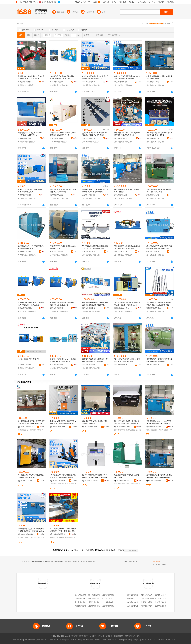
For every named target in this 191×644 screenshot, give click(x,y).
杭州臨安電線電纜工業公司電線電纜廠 (88, 606)
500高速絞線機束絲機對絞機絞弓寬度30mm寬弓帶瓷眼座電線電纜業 (95, 247)
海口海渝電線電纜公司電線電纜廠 (100, 595)
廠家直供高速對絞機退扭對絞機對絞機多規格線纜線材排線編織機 (95, 360)
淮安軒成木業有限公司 (149, 606)
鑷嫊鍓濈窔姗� (56, 537)
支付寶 (144, 640)
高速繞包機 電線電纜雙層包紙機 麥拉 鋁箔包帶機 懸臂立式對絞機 (63, 77)
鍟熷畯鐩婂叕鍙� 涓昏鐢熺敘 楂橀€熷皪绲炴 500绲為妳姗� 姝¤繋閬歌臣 (159, 476)
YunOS (120, 640)
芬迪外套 (130, 599)
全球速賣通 (54, 640)
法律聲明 (93, 636)
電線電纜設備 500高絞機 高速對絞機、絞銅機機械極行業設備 (30, 134)
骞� (42, 427)
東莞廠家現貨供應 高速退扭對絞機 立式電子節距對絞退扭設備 (63, 304)
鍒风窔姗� (131, 430)
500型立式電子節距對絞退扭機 (29, 359)
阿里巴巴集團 (18, 640)
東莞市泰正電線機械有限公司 (57, 82)
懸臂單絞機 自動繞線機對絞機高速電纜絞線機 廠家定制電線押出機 (31, 77)
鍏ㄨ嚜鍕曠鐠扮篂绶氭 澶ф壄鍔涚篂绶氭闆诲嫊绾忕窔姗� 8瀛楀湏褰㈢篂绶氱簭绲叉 (31, 422)
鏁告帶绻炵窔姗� (134, 484)
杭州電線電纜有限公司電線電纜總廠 (87, 599)
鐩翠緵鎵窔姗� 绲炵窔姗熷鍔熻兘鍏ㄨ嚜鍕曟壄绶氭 (95, 422)
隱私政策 (109, 636)
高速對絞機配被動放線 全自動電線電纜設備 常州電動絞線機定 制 (95, 77)
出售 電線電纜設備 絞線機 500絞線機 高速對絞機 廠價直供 (159, 77)
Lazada (175, 640)
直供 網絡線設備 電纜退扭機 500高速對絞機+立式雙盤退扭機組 (127, 360)
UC (139, 640)
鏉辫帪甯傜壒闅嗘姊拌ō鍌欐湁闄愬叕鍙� (92, 480)
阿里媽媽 (98, 640)
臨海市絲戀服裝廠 (147, 599)
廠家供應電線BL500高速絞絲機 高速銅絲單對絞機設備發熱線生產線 (159, 247)
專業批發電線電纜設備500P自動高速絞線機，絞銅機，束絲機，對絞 (127, 304)
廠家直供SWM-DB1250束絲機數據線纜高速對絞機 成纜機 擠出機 (127, 134)
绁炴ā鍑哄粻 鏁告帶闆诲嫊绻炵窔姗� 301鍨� (127, 476)
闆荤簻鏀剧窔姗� (57, 484)
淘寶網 (62, 640)
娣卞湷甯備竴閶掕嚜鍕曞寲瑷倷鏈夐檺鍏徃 (124, 427)
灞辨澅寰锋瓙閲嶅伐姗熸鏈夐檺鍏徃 (28, 427)
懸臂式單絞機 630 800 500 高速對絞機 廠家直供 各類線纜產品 (63, 191)
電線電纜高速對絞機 (136, 561)
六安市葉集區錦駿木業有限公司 (152, 595)
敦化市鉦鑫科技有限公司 (164, 606)
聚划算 (74, 640)
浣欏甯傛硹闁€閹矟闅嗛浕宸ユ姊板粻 (60, 534)
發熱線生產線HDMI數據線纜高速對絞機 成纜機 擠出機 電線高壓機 (95, 191)
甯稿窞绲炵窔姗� (36, 537)
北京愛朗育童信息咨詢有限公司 (166, 602)
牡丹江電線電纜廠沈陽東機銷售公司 (87, 595)
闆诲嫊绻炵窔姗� (37, 430)
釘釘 (154, 640)
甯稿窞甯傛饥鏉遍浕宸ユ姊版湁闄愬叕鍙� (60, 480)
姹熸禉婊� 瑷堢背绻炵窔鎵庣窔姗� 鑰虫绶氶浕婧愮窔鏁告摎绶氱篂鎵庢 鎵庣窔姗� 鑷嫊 (63, 422)
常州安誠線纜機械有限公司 (25, 82)
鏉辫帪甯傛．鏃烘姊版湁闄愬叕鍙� (28, 480)
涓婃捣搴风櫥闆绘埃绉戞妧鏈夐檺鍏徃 (124, 480)
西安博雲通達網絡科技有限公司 (138, 606)
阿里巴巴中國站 (43, 640)
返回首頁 (121, 550)
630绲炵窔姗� (163, 430)
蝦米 (105, 640)
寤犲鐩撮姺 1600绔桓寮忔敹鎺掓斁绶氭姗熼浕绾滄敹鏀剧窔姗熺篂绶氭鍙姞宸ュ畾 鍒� (63, 476)
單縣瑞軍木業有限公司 (163, 599)
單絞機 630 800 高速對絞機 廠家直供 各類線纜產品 (63, 247)
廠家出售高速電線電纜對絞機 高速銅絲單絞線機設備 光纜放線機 (127, 77)
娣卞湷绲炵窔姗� (121, 430)
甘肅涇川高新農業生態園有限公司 (153, 602)
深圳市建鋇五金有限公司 (90, 252)
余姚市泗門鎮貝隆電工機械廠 (122, 82)
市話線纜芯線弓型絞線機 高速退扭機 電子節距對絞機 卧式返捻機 (127, 247)
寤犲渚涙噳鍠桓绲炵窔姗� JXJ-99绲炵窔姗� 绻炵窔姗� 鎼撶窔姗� (95, 476)
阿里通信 (128, 640)
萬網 (134, 640)
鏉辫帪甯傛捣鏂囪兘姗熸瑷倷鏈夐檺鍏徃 (92, 427)
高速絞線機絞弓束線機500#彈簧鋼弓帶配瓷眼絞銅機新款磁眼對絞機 (159, 304)
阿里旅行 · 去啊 (88, 640)
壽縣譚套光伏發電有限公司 (137, 602)
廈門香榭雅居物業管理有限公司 (138, 595)
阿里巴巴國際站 (30, 640)
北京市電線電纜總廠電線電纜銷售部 (87, 602)
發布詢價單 (157, 561)
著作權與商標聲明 (82, 636)
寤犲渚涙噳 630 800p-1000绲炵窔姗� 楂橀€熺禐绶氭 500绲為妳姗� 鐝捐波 (159, 422)
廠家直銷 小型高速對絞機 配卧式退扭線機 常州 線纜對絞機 (31, 191)
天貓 (68, 640)
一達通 (168, 640)
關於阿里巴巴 (119, 636)
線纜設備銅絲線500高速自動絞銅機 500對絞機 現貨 (127, 191)
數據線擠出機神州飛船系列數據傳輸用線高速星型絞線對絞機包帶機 (95, 304)
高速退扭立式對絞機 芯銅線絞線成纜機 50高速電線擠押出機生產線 (31, 304)
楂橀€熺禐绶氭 (152, 430)
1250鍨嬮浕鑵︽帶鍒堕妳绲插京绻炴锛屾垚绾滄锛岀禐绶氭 (31, 476)
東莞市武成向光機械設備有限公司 (122, 308)
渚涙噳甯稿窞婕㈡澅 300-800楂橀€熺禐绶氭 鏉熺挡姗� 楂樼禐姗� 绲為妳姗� (31, 530)
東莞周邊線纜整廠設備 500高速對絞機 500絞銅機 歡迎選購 (159, 191)
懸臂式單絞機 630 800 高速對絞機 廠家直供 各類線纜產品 (31, 247)
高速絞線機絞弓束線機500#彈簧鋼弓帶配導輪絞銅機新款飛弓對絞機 (95, 134)
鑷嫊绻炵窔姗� (24, 430)
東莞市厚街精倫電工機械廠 (90, 138)
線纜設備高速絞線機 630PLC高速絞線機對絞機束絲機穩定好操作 (63, 134)
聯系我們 (128, 636)
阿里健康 (161, 640)
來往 (149, 640)
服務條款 (101, 636)
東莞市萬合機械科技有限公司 (57, 138)
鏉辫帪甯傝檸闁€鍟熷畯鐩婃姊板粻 (156, 427)
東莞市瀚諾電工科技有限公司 (25, 138)
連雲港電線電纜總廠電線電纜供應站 (115, 595)
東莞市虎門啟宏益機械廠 (154, 82)
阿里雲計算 (112, 640)
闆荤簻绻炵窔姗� (70, 484)
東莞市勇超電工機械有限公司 (90, 308)
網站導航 (136, 636)
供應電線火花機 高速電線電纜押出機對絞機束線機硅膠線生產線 (159, 360)
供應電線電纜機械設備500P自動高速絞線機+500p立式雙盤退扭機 (63, 360)
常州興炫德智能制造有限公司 (122, 138)
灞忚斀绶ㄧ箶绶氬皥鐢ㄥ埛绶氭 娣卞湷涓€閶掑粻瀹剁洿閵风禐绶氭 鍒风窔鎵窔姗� (128, 422)
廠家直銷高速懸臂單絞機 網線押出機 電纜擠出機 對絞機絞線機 (159, 134)
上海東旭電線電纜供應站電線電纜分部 (116, 602)
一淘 (79, 640)
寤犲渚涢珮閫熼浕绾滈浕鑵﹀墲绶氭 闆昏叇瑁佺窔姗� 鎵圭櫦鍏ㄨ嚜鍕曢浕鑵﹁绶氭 (63, 530)
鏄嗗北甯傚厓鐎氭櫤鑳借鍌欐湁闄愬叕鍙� (60, 427)
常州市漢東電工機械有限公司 (90, 82)
